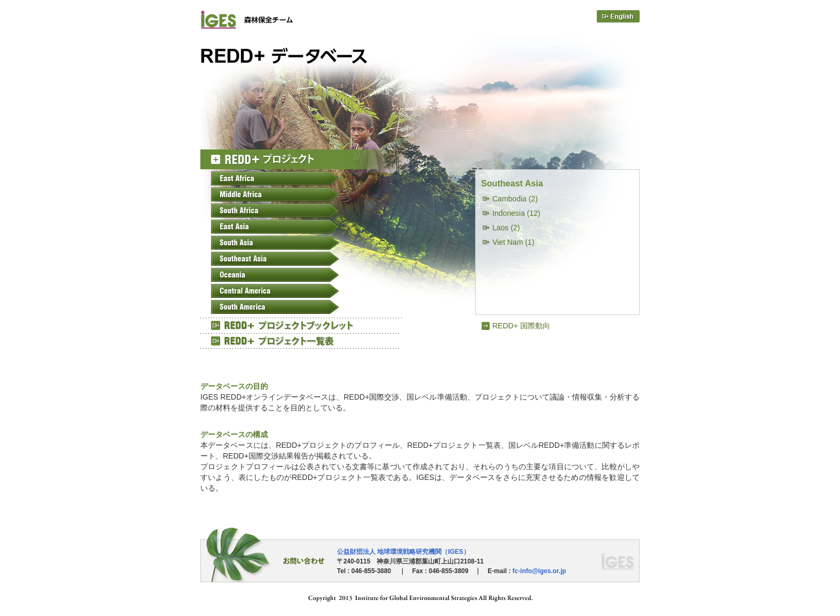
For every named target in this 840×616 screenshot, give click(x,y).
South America (275, 307)
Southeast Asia (275, 259)
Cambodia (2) (515, 199)
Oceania (275, 275)
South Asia (275, 243)
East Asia (275, 227)
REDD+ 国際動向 (521, 326)
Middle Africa (275, 194)
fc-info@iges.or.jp (539, 571)
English (618, 16)
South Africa (275, 211)
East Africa (275, 178)
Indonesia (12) (516, 213)
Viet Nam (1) (513, 242)
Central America (275, 291)
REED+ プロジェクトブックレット (302, 325)
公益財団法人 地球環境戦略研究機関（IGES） (403, 552)
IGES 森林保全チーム (271, 20)
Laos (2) (506, 228)
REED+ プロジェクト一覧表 (302, 341)
